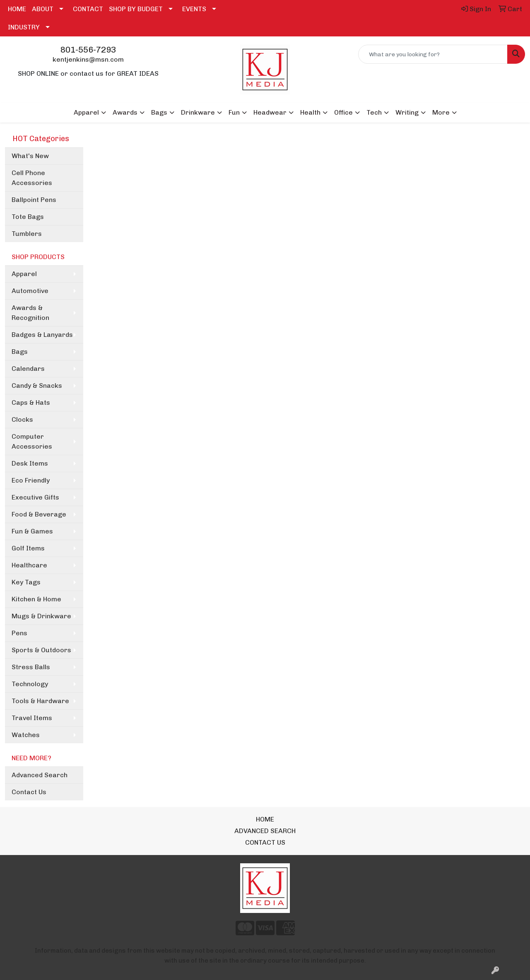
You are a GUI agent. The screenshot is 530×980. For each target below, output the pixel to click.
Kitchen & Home (36, 599)
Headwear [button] (270, 112)
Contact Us (29, 792)
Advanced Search (40, 775)
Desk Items (30, 463)
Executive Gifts (35, 497)
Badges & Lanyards (42, 335)
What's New (30, 156)
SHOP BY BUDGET (136, 9)
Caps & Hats (31, 402)
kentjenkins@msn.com (88, 59)
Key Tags (26, 582)
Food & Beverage (39, 514)
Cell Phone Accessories (32, 178)
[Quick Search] (433, 54)
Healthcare (29, 565)
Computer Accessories (32, 441)
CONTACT (88, 9)
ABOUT (43, 9)
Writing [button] (407, 112)
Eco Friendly (31, 480)
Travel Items (32, 718)
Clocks (22, 419)
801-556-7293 (88, 50)
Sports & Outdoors (41, 650)
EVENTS (194, 9)
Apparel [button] (86, 112)
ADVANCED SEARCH (265, 831)
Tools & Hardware (40, 701)
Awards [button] (125, 112)
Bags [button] (159, 112)
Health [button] (310, 112)
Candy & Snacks (37, 386)
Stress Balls (31, 667)
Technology (30, 684)
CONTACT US (265, 842)
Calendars (28, 369)
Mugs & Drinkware (41, 616)
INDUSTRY (24, 27)
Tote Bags (28, 217)
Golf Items (28, 548)
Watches (26, 735)
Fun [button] (234, 112)
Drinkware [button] (198, 112)
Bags (20, 352)
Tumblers (27, 234)
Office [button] (343, 112)
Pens (19, 633)
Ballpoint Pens (34, 200)
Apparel (24, 274)
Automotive (30, 291)
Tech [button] (374, 112)
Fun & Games (32, 531)
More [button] (441, 112)
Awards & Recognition (30, 313)
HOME (17, 9)
